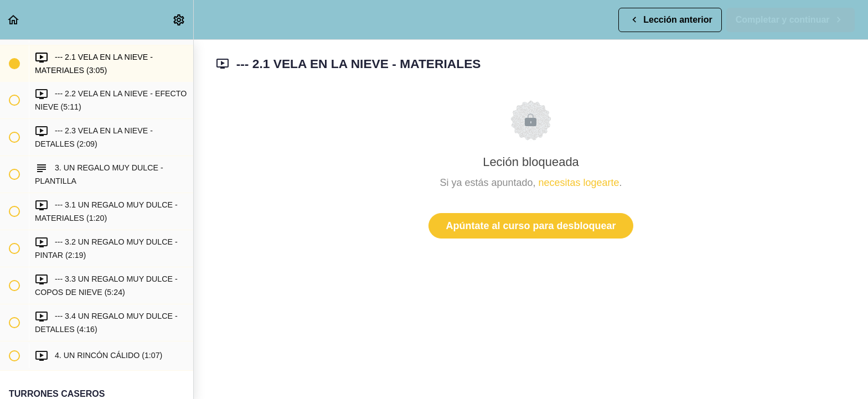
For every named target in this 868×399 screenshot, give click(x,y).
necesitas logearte (579, 183)
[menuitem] (179, 20)
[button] (14, 20)
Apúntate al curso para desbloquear (531, 226)
